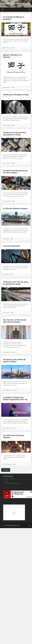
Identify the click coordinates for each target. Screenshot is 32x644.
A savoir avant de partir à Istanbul (12, 484)
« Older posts (6, 470)
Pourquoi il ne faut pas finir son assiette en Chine (15, 134)
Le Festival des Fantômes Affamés (14, 436)
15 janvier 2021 (8, 352)
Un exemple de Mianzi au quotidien (14, 18)
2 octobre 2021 (8, 201)
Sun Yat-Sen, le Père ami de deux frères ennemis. (15, 321)
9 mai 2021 (7, 275)
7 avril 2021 (7, 313)
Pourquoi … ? (7, 481)
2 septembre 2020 (9, 464)
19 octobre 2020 (8, 428)
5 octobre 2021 (8, 87)
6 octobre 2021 (8, 48)
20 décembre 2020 (9, 390)
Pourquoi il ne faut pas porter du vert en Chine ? (15, 172)
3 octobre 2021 (8, 163)
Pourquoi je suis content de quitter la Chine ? (14, 360)
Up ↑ (30, 525)
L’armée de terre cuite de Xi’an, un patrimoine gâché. (16, 283)
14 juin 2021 (7, 239)
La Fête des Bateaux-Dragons (15, 208)
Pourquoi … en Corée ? (10, 479)
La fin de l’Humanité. (12, 246)
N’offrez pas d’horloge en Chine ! (16, 96)
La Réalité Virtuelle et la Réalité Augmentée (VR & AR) (15, 398)
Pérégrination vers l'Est (16, 4)
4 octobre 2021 (8, 125)
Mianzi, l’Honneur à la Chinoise (12, 56)
